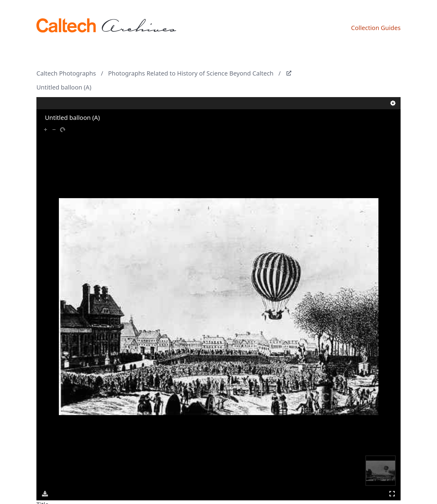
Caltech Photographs (66, 73)
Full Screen (392, 494)
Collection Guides (376, 28)
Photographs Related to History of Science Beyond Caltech (191, 73)
